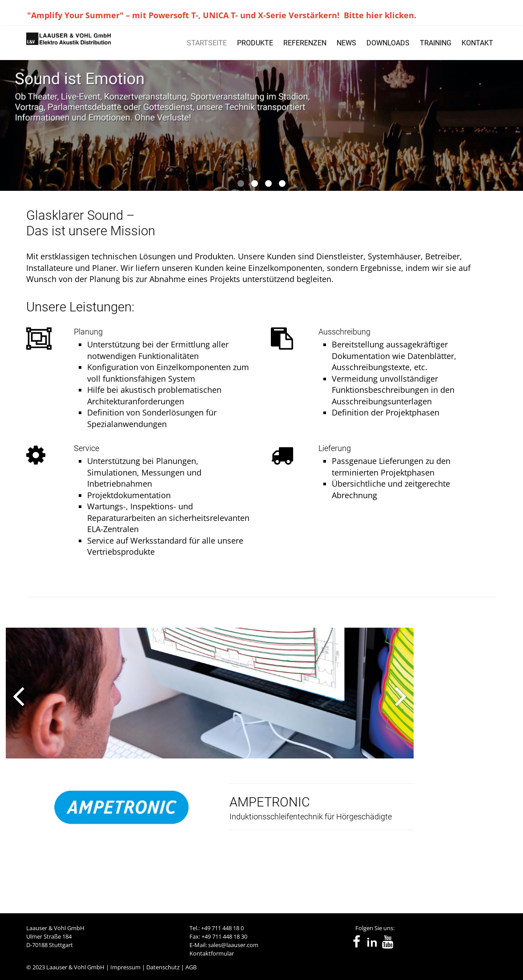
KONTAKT (477, 43)
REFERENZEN (305, 43)
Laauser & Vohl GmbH (75, 967)
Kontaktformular (212, 953)
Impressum (125, 967)
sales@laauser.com (233, 945)
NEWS (346, 43)
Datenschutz (163, 967)
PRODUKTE (255, 43)
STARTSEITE (207, 43)
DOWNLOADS (388, 43)
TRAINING (436, 43)
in (372, 942)
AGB (191, 967)
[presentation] (13, 752)
